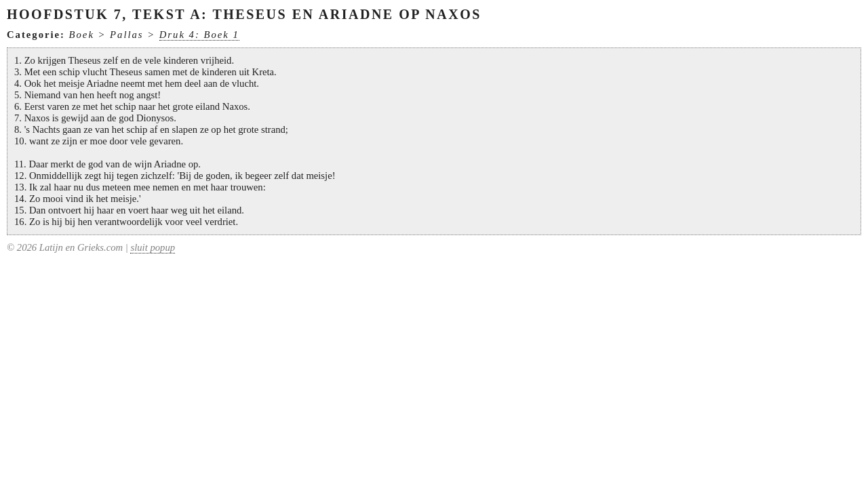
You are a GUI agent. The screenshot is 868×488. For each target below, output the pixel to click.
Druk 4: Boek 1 (199, 35)
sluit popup (153, 247)
